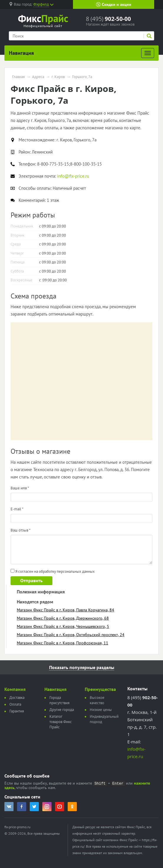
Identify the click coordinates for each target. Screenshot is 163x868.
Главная (18, 77)
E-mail (17, 509)
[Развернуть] (148, 53)
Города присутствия (59, 700)
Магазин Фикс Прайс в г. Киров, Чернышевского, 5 (63, 626)
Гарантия (17, 711)
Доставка (17, 698)
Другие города (62, 710)
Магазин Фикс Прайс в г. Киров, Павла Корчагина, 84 (65, 610)
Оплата (15, 704)
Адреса (38, 77)
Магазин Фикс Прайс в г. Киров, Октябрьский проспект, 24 (71, 635)
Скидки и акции (114, 4)
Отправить (31, 580)
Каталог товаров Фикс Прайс (61, 722)
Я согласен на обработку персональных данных (53, 571)
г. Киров (58, 77)
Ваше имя (20, 488)
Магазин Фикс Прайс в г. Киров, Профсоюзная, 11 (63, 643)
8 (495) (108, 19)
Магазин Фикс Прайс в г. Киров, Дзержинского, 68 (63, 618)
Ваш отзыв (21, 530)
